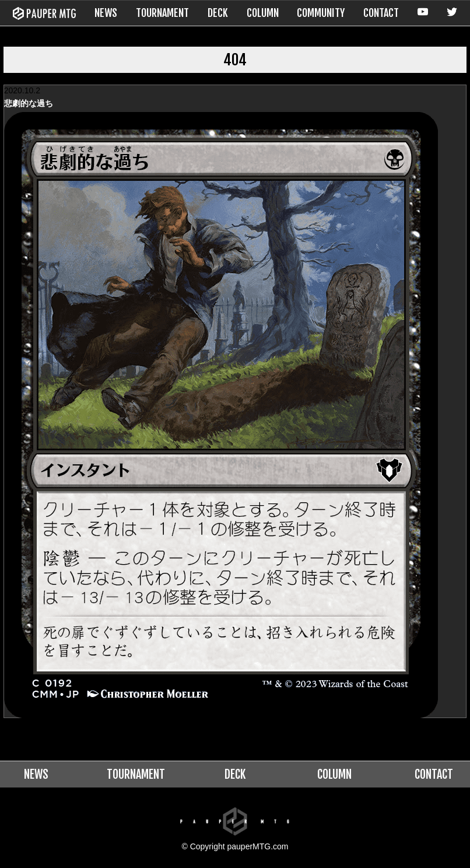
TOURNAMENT (162, 13)
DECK (218, 13)
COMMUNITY (321, 13)
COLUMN (263, 13)
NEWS (106, 13)
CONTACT (381, 13)
